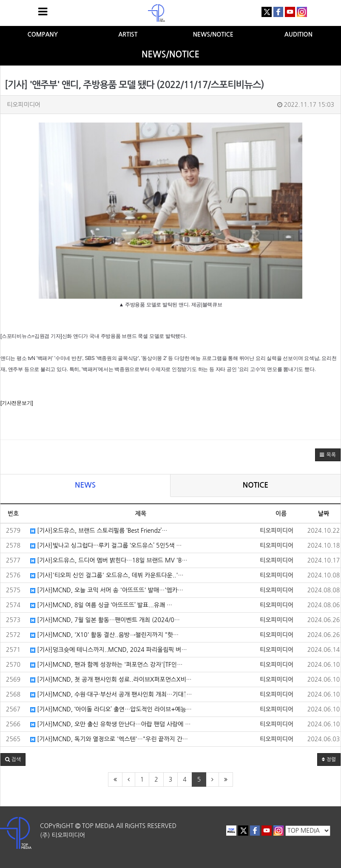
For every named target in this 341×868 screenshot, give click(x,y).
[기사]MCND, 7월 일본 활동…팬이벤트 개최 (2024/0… (105, 620)
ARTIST (128, 34)
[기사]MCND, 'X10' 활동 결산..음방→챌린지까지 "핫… (104, 635)
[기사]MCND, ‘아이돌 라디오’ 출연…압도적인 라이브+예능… (111, 709)
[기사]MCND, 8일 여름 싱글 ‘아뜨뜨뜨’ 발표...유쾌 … (101, 605)
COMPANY (43, 34)
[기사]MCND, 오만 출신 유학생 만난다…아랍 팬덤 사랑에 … (110, 724)
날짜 (324, 514)
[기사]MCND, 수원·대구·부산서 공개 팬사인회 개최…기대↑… (111, 694)
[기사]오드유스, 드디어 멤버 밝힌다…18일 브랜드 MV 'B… (109, 560)
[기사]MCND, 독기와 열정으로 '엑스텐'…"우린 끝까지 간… (109, 739)
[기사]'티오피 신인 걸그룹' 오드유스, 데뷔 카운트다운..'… (107, 575)
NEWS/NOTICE (213, 34)
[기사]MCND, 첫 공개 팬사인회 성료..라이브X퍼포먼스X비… (111, 680)
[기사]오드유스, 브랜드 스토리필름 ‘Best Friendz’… (99, 531)
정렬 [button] (329, 759)
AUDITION (298, 34)
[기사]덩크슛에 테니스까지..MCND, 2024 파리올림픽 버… (109, 650)
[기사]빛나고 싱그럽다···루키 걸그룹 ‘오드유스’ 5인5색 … (106, 545)
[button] (328, 455)
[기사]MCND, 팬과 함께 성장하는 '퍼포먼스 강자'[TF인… (106, 665)
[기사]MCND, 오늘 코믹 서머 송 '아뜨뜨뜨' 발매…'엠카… (107, 590)
